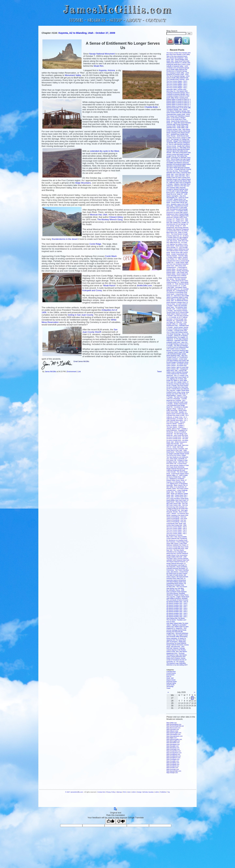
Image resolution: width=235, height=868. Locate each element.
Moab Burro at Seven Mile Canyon (177, 213)
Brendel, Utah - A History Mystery (177, 309)
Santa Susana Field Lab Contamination (179, 113)
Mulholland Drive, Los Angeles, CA (177, 337)
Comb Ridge (95, 244)
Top (169, 792)
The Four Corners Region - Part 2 (177, 86)
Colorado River (171, 672)
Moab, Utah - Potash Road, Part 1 (177, 497)
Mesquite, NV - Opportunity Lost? (177, 321)
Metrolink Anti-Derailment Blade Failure (178, 164)
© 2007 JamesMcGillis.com (74, 792)
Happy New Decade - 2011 (175, 444)
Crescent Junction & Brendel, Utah (177, 449)
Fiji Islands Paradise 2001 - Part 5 (177, 610)
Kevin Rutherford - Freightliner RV (177, 430)
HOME (76, 20)
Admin (134, 792)
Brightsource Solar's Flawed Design (177, 214)
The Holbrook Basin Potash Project (177, 251)
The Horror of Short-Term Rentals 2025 (178, 53)
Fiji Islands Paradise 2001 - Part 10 (177, 602)
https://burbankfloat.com (174, 724)
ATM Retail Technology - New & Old (177, 334)
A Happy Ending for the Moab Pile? (177, 509)
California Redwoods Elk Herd (176, 470)
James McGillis (51, 372)
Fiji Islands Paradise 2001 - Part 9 (177, 603)
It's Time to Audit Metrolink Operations (178, 144)
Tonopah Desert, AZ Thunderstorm (177, 357)
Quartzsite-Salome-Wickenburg (176, 580)
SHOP (115, 20)
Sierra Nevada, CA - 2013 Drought (177, 247)
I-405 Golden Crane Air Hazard (176, 349)
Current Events (171, 673)
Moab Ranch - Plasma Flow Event (177, 502)
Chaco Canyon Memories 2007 (176, 657)
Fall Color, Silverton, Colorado (176, 648)
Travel (168, 688)
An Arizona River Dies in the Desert (177, 231)
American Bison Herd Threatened (177, 239)
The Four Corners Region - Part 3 (177, 84)
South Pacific (171, 685)
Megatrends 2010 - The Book (175, 653)
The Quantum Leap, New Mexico (177, 655)
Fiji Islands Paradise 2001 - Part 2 (177, 615)
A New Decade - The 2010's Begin (177, 472)
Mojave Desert (171, 680)
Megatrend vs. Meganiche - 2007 (177, 628)
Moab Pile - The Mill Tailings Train (177, 434)
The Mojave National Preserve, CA (177, 562)
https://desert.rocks (172, 731)
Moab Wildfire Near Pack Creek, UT (177, 500)
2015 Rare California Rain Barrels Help (178, 181)
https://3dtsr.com (172, 723)
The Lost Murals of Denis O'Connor (177, 600)
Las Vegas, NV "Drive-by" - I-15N (177, 322)
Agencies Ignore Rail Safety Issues (177, 151)
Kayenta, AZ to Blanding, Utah (176, 482)
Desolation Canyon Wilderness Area (178, 249)
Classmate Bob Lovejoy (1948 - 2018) (178, 114)
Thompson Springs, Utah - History (177, 109)
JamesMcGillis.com (117, 9)
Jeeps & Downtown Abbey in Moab (177, 297)
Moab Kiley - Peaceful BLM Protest (177, 206)
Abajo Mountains (83, 183)
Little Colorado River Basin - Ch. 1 (177, 420)
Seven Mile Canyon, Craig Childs (177, 543)
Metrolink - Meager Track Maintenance (178, 141)
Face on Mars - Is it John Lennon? (177, 304)
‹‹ (168, 692)
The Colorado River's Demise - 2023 (178, 79)
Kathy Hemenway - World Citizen (177, 410)
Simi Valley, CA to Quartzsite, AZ (176, 487)
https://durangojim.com (173, 734)
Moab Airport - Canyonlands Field (177, 294)
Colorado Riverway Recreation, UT (177, 568)
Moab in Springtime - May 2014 (176, 196)
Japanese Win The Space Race (176, 640)
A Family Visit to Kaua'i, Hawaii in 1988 (178, 138)
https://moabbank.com (173, 754)
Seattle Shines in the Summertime (177, 555)
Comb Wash (111, 256)
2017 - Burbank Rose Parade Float (177, 134)
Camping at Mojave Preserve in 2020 (178, 96)
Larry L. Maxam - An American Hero (177, 513)
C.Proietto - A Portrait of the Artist (177, 331)
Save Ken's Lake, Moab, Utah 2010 (177, 445)
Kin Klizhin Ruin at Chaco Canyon (177, 573)
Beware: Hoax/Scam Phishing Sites (177, 351)
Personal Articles (172, 682)
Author (157, 792)
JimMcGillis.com (144, 286)
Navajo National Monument (102, 54)
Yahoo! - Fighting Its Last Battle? (176, 625)
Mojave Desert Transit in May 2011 (177, 414)
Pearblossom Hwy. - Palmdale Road (178, 326)
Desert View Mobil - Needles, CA (177, 412)
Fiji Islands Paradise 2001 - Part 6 (177, 608)
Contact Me (101, 792)
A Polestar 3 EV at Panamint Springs (178, 68)
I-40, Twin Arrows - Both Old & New (177, 241)
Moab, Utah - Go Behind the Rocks (177, 301)
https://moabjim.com (173, 761)
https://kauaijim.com (173, 746)
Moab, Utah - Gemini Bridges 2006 (177, 59)
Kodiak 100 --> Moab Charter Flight (177, 262)
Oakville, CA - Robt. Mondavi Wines (177, 284)
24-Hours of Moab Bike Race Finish (177, 547)
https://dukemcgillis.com (174, 733)
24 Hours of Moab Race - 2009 (176, 477)
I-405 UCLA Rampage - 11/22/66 (177, 399)
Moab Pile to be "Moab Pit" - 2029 (177, 194)
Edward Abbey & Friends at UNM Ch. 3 (178, 103)
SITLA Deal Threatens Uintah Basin (177, 499)
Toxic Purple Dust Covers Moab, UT (177, 377)
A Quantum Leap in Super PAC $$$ (177, 352)
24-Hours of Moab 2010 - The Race (177, 437)
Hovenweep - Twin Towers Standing (177, 570)
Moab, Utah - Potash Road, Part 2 (177, 495)
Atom (129, 792)
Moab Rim (98, 66)
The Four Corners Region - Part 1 (177, 88)
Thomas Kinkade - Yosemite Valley (177, 256)
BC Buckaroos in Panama (174, 535)
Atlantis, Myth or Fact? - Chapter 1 (177, 429)
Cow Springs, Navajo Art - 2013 (176, 226)
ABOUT (133, 20)
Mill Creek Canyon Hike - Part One (177, 505)
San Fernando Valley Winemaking (177, 637)
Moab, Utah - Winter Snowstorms (177, 442)
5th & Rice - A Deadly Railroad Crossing (179, 169)
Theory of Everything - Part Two (176, 520)
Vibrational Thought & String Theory (177, 595)
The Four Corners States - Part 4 (177, 528)
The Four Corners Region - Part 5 (177, 81)
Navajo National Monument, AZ (176, 564)
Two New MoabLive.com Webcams (177, 457)
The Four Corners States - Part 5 (177, 527)
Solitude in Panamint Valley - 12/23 (177, 66)
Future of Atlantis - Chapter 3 (175, 425)
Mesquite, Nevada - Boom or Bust (177, 512)
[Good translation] (110, 821)
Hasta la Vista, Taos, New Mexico (177, 652)
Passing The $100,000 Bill (175, 632)
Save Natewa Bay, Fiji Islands (176, 618)
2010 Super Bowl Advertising (175, 467)
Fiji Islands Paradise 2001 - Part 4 (177, 612)
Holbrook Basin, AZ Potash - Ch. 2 (177, 419)
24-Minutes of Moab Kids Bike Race (177, 384)
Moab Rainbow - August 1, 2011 (176, 395)
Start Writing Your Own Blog (175, 588)
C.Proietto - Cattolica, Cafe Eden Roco (178, 184)
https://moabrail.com (173, 766)
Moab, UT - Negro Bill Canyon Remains (179, 123)
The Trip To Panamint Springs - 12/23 (178, 76)
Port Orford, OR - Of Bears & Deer (177, 460)
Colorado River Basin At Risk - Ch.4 (177, 415)
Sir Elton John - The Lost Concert (177, 587)
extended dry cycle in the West (105, 151)
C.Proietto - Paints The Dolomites (177, 306)
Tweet (159, 372)
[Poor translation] (121, 821)
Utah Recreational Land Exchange (177, 209)
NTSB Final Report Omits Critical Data (178, 131)
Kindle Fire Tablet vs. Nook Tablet (177, 380)
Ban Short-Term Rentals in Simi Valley (178, 54)
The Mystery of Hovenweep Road (177, 292)
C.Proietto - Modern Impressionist (177, 404)
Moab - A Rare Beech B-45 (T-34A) (177, 281)
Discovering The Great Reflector (176, 643)
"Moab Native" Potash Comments (177, 314)
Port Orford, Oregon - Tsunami (176, 422)
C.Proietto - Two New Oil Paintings (177, 346)
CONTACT (155, 20)
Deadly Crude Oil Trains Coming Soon (178, 178)
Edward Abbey (116, 217)
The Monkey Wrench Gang (110, 219)
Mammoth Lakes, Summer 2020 (176, 89)
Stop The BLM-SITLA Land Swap (177, 208)
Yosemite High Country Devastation (177, 124)
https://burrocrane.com (173, 728)
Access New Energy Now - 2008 (176, 525)
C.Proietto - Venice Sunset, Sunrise (177, 327)
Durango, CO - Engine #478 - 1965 (177, 219)
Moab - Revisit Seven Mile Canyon (177, 252)
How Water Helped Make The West (177, 623)
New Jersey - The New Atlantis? (176, 279)
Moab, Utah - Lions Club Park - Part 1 (178, 176)
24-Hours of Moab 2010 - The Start (177, 439)
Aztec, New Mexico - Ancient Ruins (177, 572)
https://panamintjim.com (174, 771)
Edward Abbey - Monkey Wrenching (177, 271)
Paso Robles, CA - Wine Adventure (177, 259)
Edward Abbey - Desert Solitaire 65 (177, 274)
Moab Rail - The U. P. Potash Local (177, 376)
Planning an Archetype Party (175, 585)
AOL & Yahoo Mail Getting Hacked (177, 332)
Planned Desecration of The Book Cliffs (179, 108)
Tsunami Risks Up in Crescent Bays (177, 312)
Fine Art (169, 676)
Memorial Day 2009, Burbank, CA (177, 507)
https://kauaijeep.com (173, 744)
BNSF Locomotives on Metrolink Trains (178, 158)
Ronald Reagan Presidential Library (177, 362)
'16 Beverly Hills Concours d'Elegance (178, 143)
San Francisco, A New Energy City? (177, 542)
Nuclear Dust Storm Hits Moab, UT (177, 394)
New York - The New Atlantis (175, 550)
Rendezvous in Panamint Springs (177, 71)
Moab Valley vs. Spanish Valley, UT (177, 299)
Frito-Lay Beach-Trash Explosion (176, 592)
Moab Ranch (110, 286)
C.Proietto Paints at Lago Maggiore (177, 237)
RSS (125, 792)
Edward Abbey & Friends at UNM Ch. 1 (178, 106)
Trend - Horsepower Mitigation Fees (177, 216)
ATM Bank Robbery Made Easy (176, 582)
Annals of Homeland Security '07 (176, 660)
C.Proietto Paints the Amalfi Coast (177, 402)
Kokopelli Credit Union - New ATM (177, 342)
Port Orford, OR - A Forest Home (176, 464)
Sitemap (119, 792)
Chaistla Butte (151, 107)
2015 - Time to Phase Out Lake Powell (178, 159)
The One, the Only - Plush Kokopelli (177, 171)
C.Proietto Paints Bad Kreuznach (177, 277)
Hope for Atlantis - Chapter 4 (175, 424)
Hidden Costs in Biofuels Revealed (177, 372)
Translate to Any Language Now (176, 552)
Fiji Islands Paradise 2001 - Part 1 (177, 617)
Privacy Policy (111, 792)
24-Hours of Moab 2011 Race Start (177, 387)
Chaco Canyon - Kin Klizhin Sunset (177, 364)
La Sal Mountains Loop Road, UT (177, 565)
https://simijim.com (172, 773)
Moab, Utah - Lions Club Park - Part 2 (178, 174)
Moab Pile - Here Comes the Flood (177, 435)
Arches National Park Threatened (177, 374)
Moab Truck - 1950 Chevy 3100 (176, 266)
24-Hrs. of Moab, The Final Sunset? (177, 386)
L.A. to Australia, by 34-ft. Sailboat (177, 317)
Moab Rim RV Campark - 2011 (176, 401)
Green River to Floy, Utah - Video (177, 450)
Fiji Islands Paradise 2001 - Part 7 (177, 607)
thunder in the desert (65, 239)
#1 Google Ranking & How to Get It (177, 344)
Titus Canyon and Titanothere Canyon (178, 116)
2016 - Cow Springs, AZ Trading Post (178, 139)
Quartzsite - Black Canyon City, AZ (177, 485)
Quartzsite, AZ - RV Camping (175, 662)
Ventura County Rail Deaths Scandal (178, 154)
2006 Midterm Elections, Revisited (177, 598)
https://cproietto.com (173, 729)
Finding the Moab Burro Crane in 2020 (178, 65)
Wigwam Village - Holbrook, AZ (176, 409)
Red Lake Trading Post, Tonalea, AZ (178, 223)
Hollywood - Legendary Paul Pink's (177, 341)
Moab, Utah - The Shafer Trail (176, 492)
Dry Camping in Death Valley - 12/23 (178, 73)
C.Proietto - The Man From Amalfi (177, 397)
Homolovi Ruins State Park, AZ (176, 578)
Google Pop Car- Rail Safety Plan (177, 156)
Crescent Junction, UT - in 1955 (176, 286)
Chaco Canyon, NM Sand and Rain (177, 577)
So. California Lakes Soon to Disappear (179, 183)
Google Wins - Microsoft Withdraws (177, 633)
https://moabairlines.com (174, 753)
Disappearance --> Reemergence (177, 267)
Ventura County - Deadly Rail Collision (178, 146)
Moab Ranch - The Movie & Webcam (178, 452)
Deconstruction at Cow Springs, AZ (177, 224)
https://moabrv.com (172, 768)
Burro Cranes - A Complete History (177, 211)
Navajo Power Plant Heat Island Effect (178, 161)
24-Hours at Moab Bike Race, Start (177, 549)
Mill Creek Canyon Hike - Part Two (177, 504)
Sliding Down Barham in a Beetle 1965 (178, 63)
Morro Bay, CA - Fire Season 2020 (177, 91)
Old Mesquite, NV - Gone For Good (177, 198)
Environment (72, 372)
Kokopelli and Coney (92, 290)
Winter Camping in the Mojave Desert (178, 133)
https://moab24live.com (174, 751)
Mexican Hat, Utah (99, 215)
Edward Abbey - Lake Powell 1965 (177, 272)
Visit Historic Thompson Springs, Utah (178, 111)
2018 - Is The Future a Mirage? (176, 118)
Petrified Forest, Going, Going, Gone (178, 392)
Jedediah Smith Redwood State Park (178, 560)
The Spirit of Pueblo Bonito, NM (176, 575)
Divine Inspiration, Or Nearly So (176, 638)
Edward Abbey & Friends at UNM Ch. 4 (178, 101)
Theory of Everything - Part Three (177, 519)
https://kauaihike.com (173, 743)
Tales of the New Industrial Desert (177, 56)
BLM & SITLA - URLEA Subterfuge (177, 193)
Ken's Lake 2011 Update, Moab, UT (177, 382)
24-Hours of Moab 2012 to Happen (177, 329)
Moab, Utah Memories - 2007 (175, 647)
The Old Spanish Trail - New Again (177, 510)
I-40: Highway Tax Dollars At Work (177, 244)
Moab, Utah (170, 678)
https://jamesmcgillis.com (174, 739)
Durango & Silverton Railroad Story (177, 189)
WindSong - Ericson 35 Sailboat (176, 432)
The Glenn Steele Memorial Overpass (178, 168)
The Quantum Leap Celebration (176, 663)
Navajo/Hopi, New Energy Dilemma (177, 228)
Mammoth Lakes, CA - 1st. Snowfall (177, 289)
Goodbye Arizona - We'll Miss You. (177, 462)
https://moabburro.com (173, 758)
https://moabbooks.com (174, 756)
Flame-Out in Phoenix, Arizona (176, 658)
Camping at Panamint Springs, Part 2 (178, 93)
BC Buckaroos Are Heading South (177, 540)
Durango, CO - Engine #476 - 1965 (177, 221)
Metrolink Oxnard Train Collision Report (179, 179)
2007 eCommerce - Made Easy (176, 642)
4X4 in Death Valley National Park (177, 69)
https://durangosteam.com (174, 736)
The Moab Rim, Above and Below (177, 567)
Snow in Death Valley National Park (177, 78)
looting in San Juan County (80, 315)
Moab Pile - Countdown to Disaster (177, 407)
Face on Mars (171, 622)
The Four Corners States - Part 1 (177, 534)
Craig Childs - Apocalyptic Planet (176, 287)
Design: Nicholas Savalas (145, 792)
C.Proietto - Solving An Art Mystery (177, 336)
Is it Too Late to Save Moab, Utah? (177, 191)
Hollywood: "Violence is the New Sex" (178, 186)
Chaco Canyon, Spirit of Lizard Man (177, 367)
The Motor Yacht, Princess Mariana (177, 558)
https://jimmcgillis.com (173, 741)
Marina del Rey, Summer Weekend (177, 553)
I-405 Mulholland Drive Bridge (176, 405)
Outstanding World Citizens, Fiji (176, 583)
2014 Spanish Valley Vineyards (176, 188)
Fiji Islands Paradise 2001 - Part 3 (177, 613)
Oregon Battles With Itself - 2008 (176, 557)
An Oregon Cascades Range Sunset (178, 454)
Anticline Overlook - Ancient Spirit (177, 359)
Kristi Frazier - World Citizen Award (177, 246)
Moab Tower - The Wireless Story (177, 307)
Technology (170, 686)
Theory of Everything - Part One (176, 522)
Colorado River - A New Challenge (177, 490)
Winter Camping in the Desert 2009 (177, 515)
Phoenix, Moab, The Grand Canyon (177, 489)
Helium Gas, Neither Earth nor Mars (177, 627)
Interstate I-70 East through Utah (176, 319)
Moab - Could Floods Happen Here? (178, 474)
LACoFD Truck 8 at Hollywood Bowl (177, 347)
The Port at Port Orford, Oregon (176, 455)
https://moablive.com (173, 763)
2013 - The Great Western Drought (177, 234)
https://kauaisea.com (173, 748)
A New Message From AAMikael (176, 276)
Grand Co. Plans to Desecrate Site (177, 201)
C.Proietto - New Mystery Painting (177, 311)
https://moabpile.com (173, 764)
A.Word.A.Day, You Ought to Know (177, 635)
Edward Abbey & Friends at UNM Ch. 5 (178, 99)
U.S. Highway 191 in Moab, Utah (176, 379)
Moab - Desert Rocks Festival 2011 (177, 121)
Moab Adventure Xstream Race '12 (177, 302)
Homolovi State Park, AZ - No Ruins (177, 236)
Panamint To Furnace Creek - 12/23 (177, 74)
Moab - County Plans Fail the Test (177, 202)
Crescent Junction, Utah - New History (178, 129)
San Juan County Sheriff (100, 331)
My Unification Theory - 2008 (175, 590)
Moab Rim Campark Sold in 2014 (177, 217)
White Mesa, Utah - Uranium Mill (176, 371)
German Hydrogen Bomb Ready (176, 630)
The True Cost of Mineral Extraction (177, 264)
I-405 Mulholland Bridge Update (176, 354)
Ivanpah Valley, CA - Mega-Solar (176, 324)
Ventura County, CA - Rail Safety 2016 (178, 148)
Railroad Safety (171, 683)
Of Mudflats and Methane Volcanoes (178, 163)
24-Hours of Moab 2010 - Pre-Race (177, 440)
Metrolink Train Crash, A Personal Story (179, 173)
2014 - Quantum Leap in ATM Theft (177, 204)
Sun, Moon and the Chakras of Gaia (178, 465)
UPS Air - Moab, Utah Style (175, 447)
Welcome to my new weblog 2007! (177, 665)
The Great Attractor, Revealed (176, 593)
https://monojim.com (173, 769)
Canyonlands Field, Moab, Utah (176, 524)
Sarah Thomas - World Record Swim (178, 136)
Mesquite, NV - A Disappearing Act (177, 291)
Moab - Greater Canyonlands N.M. (177, 254)
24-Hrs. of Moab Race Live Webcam (178, 389)
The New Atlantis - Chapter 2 (175, 427)
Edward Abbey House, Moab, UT (177, 480)
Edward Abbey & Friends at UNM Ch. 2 (178, 104)
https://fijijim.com (172, 738)
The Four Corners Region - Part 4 (177, 83)
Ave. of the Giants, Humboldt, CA (177, 459)
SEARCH (96, 20)
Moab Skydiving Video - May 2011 (177, 356)
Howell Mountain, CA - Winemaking (177, 282)
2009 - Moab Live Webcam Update (177, 494)
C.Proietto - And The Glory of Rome (177, 316)
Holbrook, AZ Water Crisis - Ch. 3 (177, 417)
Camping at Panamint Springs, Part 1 (178, 94)
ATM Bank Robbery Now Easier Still (177, 361)
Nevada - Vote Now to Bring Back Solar (179, 153)
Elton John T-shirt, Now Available (177, 537)
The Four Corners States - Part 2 (177, 532)
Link (79, 372)
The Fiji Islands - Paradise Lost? (176, 620)
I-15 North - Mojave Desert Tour (176, 199)
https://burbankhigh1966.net (175, 726)
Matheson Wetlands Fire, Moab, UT (177, 545)
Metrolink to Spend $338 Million (176, 166)
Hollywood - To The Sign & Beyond (177, 339)
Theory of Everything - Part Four (176, 517)
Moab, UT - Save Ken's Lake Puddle (178, 296)
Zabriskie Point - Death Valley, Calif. (177, 128)
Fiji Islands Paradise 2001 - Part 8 (177, 605)
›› (195, 692)
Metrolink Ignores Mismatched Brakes (178, 149)
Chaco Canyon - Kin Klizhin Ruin (176, 365)
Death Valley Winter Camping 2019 (177, 98)
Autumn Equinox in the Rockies (176, 650)
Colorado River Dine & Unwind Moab (178, 261)
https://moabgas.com (173, 759)
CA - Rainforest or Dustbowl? (175, 479)
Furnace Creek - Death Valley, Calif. (177, 126)
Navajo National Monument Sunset (177, 469)
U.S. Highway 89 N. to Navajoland (177, 484)
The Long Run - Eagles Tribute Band (178, 390)
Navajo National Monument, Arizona (178, 645)
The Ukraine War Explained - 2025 (177, 58)
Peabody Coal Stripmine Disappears (178, 229)
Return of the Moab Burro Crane (176, 119)
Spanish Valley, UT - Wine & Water (177, 475)
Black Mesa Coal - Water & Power (177, 232)
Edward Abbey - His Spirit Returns (177, 269)
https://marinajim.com (173, 749)
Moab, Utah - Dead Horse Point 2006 (178, 61)
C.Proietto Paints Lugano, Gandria (177, 257)
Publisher (163, 792)
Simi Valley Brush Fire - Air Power (177, 242)
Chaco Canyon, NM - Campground (177, 369)
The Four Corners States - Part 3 (177, 530)
